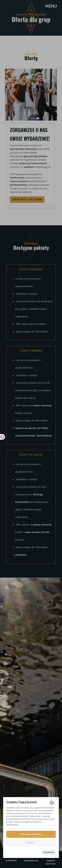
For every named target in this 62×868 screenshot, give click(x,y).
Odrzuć (31, 843)
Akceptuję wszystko (31, 834)
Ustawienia (49, 852)
